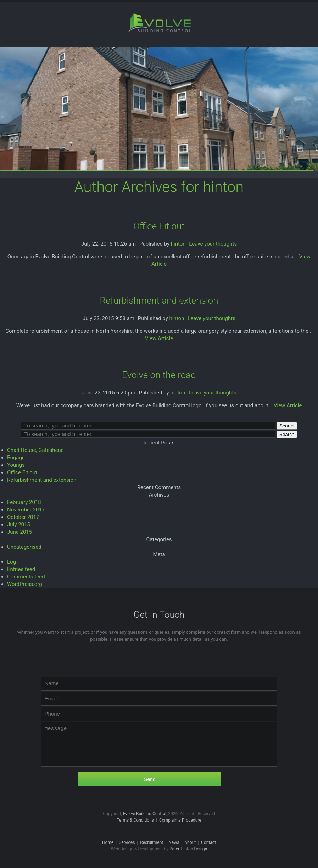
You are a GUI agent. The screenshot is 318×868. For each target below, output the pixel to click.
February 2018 (24, 502)
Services (127, 842)
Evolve (159, 23)
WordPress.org (25, 584)
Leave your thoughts (213, 244)
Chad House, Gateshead (35, 450)
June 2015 (19, 532)
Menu (307, 13)
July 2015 (19, 525)
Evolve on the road (159, 375)
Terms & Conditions (135, 820)
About (190, 842)
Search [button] (287, 426)
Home (108, 842)
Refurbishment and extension (159, 301)
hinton (178, 244)
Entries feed (21, 569)
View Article (159, 338)
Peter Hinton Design (188, 849)
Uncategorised (24, 547)
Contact (208, 842)
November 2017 (26, 510)
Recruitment (152, 842)
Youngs (16, 465)
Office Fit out (159, 226)
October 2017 (23, 517)
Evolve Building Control (145, 814)
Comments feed (26, 577)
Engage (16, 458)
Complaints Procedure (180, 820)
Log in (14, 562)
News (174, 842)
